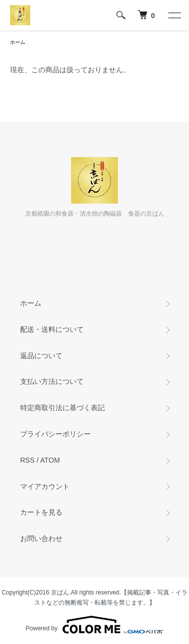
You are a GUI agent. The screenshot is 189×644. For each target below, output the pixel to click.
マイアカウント (45, 486)
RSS (27, 460)
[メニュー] (174, 15)
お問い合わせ (41, 538)
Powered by (94, 625)
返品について (41, 356)
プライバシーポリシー (55, 434)
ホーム (18, 42)
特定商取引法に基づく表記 (62, 408)
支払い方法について (52, 381)
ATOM (50, 460)
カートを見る (41, 512)
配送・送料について (52, 329)
